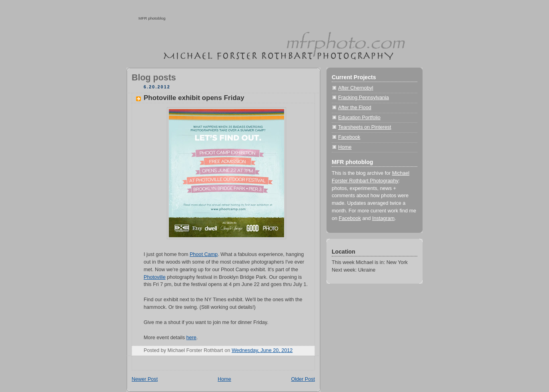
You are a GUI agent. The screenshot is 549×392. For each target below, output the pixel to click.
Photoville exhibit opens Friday (194, 98)
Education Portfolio (359, 118)
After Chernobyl (356, 88)
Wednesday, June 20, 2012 (262, 350)
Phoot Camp (204, 254)
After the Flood (355, 108)
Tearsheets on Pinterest (365, 127)
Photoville (155, 277)
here (191, 338)
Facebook (349, 137)
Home (224, 379)
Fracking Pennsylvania (364, 98)
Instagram (383, 218)
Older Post (303, 379)
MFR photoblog (152, 18)
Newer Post (145, 379)
